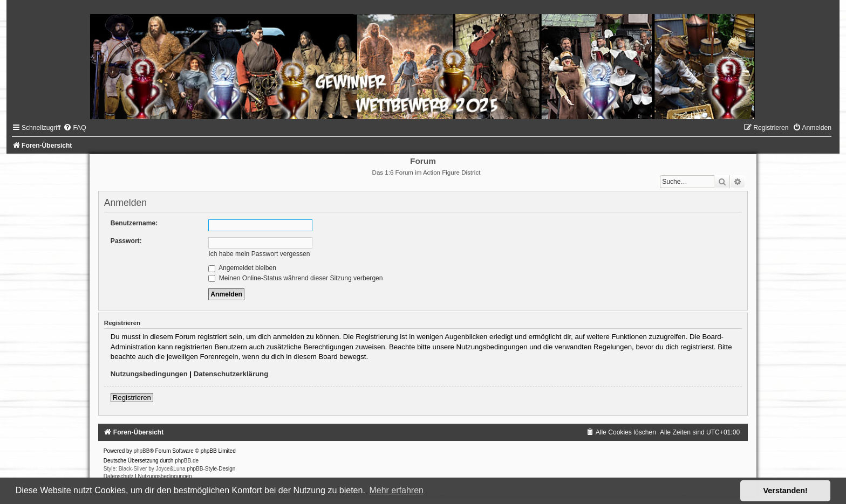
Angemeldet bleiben (242, 268)
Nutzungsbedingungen (149, 374)
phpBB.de (187, 461)
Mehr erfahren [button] (396, 490)
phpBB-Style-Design (211, 469)
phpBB (141, 451)
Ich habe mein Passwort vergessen (259, 254)
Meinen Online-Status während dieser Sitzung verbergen (295, 278)
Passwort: (126, 241)
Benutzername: (134, 223)
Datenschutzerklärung (231, 374)
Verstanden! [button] (786, 491)
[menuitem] (74, 128)
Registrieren (132, 398)
